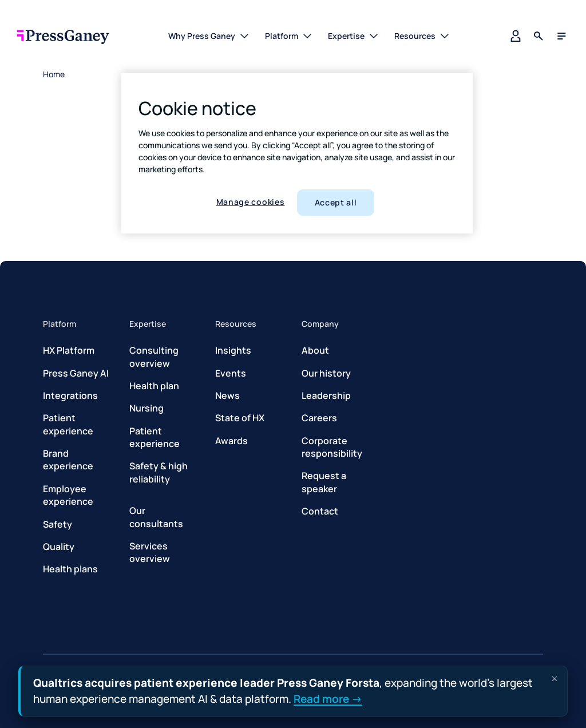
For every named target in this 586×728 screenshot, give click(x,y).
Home (54, 74)
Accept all (336, 202)
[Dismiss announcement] (555, 679)
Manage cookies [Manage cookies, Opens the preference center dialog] (251, 202)
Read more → (328, 698)
